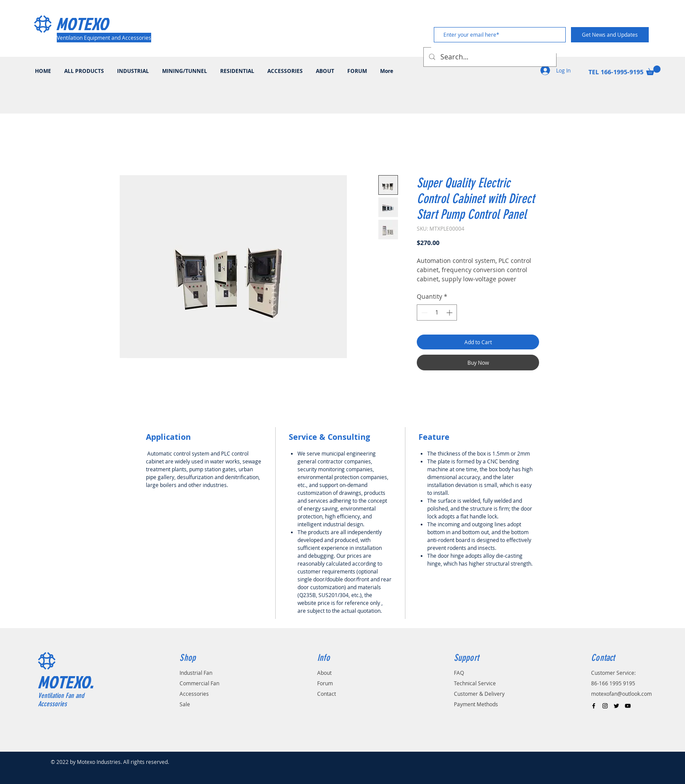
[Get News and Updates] (610, 35)
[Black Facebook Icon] (594, 706)
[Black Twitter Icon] (616, 706)
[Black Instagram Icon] (605, 706)
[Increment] (450, 313)
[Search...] (489, 57)
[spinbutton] (437, 313)
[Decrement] (424, 313)
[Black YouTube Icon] (628, 706)
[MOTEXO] (94, 24)
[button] (653, 70)
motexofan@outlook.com (621, 694)
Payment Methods (476, 704)
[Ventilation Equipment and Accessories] (104, 38)
